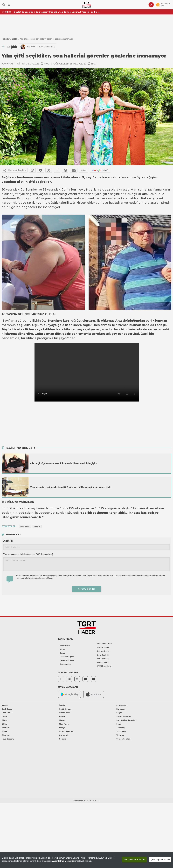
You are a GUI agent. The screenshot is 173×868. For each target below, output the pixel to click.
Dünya (5, 720)
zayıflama (155, 190)
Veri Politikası (103, 659)
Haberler (6, 39)
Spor (119, 724)
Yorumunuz (28, 554)
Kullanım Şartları (104, 644)
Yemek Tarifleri (123, 739)
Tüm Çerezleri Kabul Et (134, 859)
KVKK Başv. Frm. (104, 666)
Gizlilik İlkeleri (103, 648)
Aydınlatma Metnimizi (63, 861)
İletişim (63, 653)
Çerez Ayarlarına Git (160, 859)
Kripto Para (64, 713)
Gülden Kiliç (47, 47)
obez (106, 190)
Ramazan (121, 709)
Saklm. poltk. (65, 664)
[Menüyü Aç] (9, 5)
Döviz (4, 717)
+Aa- (84, 170)
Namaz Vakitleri (66, 731)
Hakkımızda (65, 646)
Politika (63, 739)
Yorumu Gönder (86, 589)
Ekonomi (6, 728)
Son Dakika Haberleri (126, 720)
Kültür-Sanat (65, 709)
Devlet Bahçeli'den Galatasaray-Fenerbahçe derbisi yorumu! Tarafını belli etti (57, 12)
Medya (62, 728)
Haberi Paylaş (15, 170)
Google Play (70, 694)
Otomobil (63, 735)
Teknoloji (121, 728)
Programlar (122, 705)
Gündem (6, 735)
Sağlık (15, 39)
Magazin (63, 720)
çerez (55, 858)
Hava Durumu (8, 739)
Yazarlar (120, 735)
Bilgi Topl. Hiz (103, 655)
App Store (94, 694)
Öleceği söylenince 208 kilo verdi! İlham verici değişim (64, 463)
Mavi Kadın (64, 724)
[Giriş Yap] (151, 5)
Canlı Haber (7, 713)
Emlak (4, 731)
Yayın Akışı (121, 731)
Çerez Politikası (67, 661)
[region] (86, 860)
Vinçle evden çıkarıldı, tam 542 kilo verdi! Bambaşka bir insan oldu (71, 487)
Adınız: (8, 541)
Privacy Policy (103, 651)
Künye (62, 649)
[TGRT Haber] (86, 5)
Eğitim (4, 724)
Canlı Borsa (7, 709)
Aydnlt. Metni (103, 662)
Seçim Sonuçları (124, 717)
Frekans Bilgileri (67, 657)
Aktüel (5, 705)
